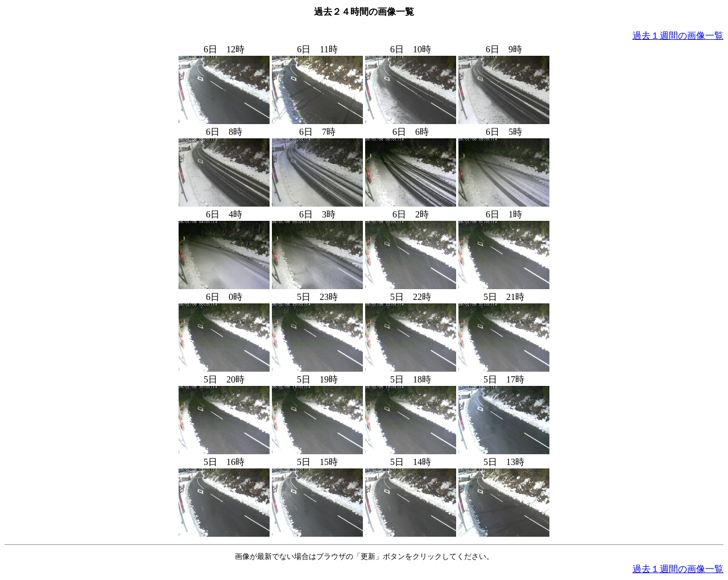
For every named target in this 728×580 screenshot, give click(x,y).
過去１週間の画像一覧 (678, 36)
